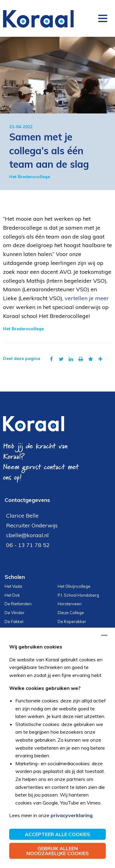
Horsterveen (70, 604)
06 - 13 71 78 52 (28, 545)
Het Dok (12, 595)
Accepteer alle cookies (57, 834)
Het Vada (13, 586)
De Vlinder (15, 613)
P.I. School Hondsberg (78, 595)
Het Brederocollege (30, 177)
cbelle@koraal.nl (27, 535)
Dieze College (71, 613)
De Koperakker (72, 621)
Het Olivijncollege (74, 586)
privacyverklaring (72, 815)
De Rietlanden (18, 604)
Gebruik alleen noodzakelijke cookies (58, 851)
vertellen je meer (87, 298)
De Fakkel (14, 621)
